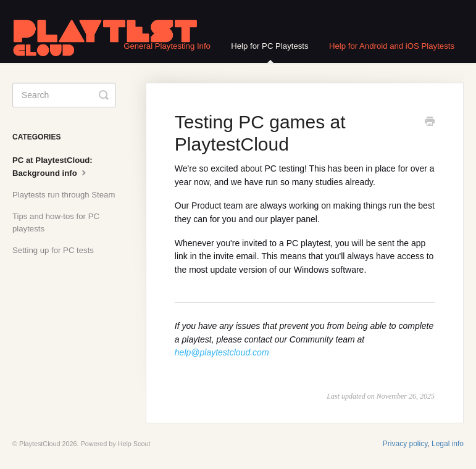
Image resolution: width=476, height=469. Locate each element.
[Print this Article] (430, 123)
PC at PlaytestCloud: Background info (52, 167)
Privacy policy (405, 444)
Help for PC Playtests (269, 52)
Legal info (448, 444)
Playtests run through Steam (64, 195)
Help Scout (134, 444)
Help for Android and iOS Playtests (392, 46)
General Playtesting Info (167, 46)
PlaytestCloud (40, 444)
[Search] (64, 95)
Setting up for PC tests (53, 250)
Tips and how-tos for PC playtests (56, 222)
